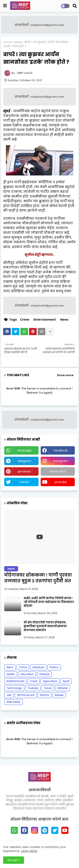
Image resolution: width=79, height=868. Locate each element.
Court (34, 681)
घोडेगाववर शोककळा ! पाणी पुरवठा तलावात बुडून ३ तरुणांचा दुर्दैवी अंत (38, 578)
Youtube (33, 688)
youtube (61, 482)
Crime (25, 320)
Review (59, 695)
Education (27, 674)
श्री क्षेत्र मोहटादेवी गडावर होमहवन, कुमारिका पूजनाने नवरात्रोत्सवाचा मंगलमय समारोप (45, 626)
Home (8, 42)
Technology (14, 688)
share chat (58, 471)
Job (9, 695)
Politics (54, 667)
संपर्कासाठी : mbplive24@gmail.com (39, 25)
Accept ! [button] (14, 860)
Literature (38, 667)
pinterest (24, 471)
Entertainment (45, 320)
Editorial (62, 688)
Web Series (13, 702)
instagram (61, 461)
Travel (48, 688)
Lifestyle (44, 674)
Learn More (29, 851)
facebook (61, 450)
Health (11, 674)
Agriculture (50, 681)
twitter (24, 482)
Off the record (26, 695)
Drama (45, 695)
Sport (66, 681)
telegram (24, 461)
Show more (65, 375)
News (18, 42)
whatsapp (24, 450)
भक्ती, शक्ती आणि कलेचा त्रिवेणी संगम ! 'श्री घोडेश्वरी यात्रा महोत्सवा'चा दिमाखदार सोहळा (49, 602)
